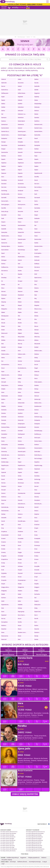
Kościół (36, 507)
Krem (19, 545)
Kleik (19, 298)
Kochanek (37, 361)
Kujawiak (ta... (5, 605)
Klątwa (3, 298)
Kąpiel (36, 250)
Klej (36, 298)
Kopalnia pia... (5, 465)
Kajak (3, 97)
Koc (2, 361)
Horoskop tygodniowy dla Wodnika (35, 833)
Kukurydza (37, 605)
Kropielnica (5, 559)
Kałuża (36, 114)
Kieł (19, 264)
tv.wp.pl (45, 862)
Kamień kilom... (39, 131)
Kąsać (3, 253)
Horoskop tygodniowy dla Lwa (34, 844)
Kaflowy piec (5, 93)
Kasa (19, 215)
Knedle (3, 351)
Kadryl (20, 86)
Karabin (20, 177)
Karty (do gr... (5, 211)
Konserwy (4, 451)
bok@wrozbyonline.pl (13, 858)
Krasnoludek (5, 535)
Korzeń (36, 486)
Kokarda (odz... (6, 375)
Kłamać (36, 330)
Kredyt (3, 545)
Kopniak (4, 472)
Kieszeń (37, 271)
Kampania (4, 138)
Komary (20, 406)
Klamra (36, 288)
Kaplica (20, 166)
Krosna (36, 559)
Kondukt (20, 431)
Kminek (3, 347)
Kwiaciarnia (5, 636)
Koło (3, 403)
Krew (36, 549)
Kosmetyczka (22, 493)
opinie (22, 661)
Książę (20, 584)
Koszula (20, 500)
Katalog (20, 229)
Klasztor (20, 291)
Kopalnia (37, 462)
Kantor (20, 156)
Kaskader (37, 218)
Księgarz (37, 587)
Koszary (37, 497)
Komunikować (22, 427)
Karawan (4, 184)
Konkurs (37, 445)
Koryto (20, 486)
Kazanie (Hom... (39, 246)
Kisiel (36, 281)
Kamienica (21, 124)
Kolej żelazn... (5, 385)
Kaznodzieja (21, 250)
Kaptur (36, 170)
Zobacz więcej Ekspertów (25, 794)
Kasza (20, 222)
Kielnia (3, 264)
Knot (19, 351)
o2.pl (3, 864)
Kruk (3, 570)
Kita (36, 284)
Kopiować (37, 469)
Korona (3, 483)
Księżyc (36, 591)
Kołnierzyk (37, 399)
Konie (3, 441)
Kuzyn (20, 625)
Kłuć (3, 344)
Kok (19, 371)
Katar (36, 229)
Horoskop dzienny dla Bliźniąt (8, 840)
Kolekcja (20, 385)
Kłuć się (20, 344)
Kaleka (3, 107)
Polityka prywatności (34, 858)
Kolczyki (4, 382)
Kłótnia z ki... (21, 340)
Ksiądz (3, 584)
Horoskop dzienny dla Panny (8, 846)
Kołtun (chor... (38, 403)
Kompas (4, 424)
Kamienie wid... (39, 124)
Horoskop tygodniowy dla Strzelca (35, 851)
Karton (20, 208)
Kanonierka (5, 152)
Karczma (4, 187)
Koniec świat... (38, 441)
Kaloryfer (21, 111)
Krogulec (4, 556)
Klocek (3, 323)
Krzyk (36, 577)
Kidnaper (4, 260)
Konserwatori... (39, 448)
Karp (19, 201)
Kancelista (4, 145)
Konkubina (21, 445)
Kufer (20, 601)
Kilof (36, 274)
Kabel (20, 79)
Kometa (4, 413)
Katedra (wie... (5, 236)
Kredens (37, 542)
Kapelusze (21, 163)
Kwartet (37, 629)
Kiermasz (21, 267)
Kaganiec (37, 93)
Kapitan (4, 166)
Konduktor (4, 434)
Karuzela (20, 211)
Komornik (21, 420)
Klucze (36, 326)
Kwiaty (36, 636)
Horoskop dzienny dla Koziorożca (9, 832)
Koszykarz (37, 500)
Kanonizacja (38, 152)
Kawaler (4, 239)
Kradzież (37, 525)
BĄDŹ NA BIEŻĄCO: (44, 824)
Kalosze (37, 111)
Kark (36, 194)
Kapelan (20, 159)
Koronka (37, 483)
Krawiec (4, 542)
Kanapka (20, 142)
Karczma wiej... (22, 187)
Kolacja (37, 375)
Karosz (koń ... (5, 201)
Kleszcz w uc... (38, 309)
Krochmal (37, 552)
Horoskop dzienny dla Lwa (7, 844)
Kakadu (20, 100)
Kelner (3, 257)
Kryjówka (4, 573)
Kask (3, 218)
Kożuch (36, 521)
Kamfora (37, 121)
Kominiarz (21, 417)
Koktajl (20, 375)
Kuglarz (37, 601)
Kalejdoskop (38, 104)
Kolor (3, 392)
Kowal (20, 518)
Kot (19, 511)
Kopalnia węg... (39, 465)
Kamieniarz (5, 124)
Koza (36, 518)
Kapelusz (4, 163)
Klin (19, 316)
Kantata (4, 156)
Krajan (36, 528)
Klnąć (19, 319)
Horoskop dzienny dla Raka (7, 842)
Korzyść (3, 490)
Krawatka (21, 538)
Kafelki (36, 90)
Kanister (20, 149)
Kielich (20, 260)
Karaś (36, 180)
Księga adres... (5, 587)
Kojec (3, 371)
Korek (3, 479)
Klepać (20, 305)
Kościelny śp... (5, 507)
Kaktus (3, 104)
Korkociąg (37, 479)
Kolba (20, 378)
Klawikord (21, 295)
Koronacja (21, 483)
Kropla (20, 559)
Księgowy (4, 591)
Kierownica (5, 271)
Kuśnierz (4, 625)
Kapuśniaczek (38, 173)
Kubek (3, 594)
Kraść (19, 535)
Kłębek (20, 333)
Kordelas (37, 476)
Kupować (4, 615)
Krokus (36, 556)
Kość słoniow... (5, 511)
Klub (19, 326)
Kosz (19, 497)
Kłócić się (37, 337)
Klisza (3, 319)
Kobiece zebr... (22, 354)
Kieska (20, 271)
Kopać (20, 462)
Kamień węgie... (22, 135)
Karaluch (20, 180)
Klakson (20, 288)
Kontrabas (37, 451)
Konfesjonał (21, 434)
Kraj (3, 528)
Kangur (3, 149)
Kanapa (3, 142)
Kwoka (36, 639)
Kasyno (3, 222)
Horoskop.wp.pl (21, 37)
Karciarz (37, 184)
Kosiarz (3, 493)
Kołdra (3, 399)
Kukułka (20, 605)
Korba (20, 476)
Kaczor (3, 86)
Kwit (19, 639)
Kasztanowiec (22, 225)
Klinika (36, 316)
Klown (3, 326)
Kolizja (36, 389)
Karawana (21, 184)
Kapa (36, 156)
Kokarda (37, 371)
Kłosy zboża (21, 337)
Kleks (3, 305)
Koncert (4, 431)
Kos (19, 490)
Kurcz (36, 615)
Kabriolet (4, 83)
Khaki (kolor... (22, 257)
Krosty (3, 563)
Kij (2, 274)
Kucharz (4, 598)
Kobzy (36, 358)
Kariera (20, 194)
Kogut (36, 368)
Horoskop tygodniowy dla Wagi (34, 847)
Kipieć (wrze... (38, 278)
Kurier (20, 618)
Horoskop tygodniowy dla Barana (34, 837)
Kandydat (37, 145)
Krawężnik (37, 538)
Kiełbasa (37, 264)
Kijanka (20, 274)
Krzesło (3, 577)
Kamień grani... (22, 131)
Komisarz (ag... (39, 417)
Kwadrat (4, 629)
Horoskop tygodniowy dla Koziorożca (35, 832)
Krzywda (4, 580)
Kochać (20, 361)
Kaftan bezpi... (22, 93)
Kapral (20, 170)
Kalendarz (21, 107)
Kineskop (4, 278)
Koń (19, 458)
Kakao (36, 100)
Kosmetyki (37, 493)
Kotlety (3, 514)
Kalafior (20, 104)
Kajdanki (20, 97)
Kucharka (37, 594)
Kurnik (36, 618)
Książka (37, 584)
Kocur (3, 368)
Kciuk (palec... (38, 253)
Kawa (36, 236)
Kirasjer (20, 281)
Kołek (20, 399)
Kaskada (20, 218)
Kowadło (4, 518)
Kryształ (20, 573)
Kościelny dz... (38, 504)
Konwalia (4, 458)
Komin (36, 413)
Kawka (36, 243)
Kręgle (20, 552)
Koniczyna (37, 438)
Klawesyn (4, 295)
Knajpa (20, 347)
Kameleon (21, 118)
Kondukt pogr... (39, 431)
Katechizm (37, 232)
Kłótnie (36, 340)
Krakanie (20, 531)
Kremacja (37, 545)
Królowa (20, 566)
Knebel (36, 347)
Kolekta (37, 385)
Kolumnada (5, 396)
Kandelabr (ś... (22, 145)
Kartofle (4, 208)
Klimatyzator (5, 316)
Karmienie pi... (22, 198)
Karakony (4, 180)
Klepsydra (4, 309)
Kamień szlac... (5, 135)
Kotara (36, 511)
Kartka (36, 204)
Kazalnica (21, 246)
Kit (19, 284)
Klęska (20, 312)
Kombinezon (38, 406)
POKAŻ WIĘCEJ (25, 854)
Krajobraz (4, 531)
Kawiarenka (38, 239)
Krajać (20, 528)
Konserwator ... (22, 448)
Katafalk (4, 229)
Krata (36, 535)
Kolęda (3, 389)
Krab (19, 525)
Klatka (36, 291)
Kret (19, 549)
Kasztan (4, 225)
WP (15, 37)
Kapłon (3, 170)
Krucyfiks (37, 566)
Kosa (36, 490)
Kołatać (20, 396)
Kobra (3, 358)
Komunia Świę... (6, 427)
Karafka (37, 177)
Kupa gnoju (21, 612)
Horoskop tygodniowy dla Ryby (34, 835)
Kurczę (3, 618)
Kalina (3, 111)
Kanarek (37, 142)
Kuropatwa (4, 622)
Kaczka (36, 83)
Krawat (3, 538)
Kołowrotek (21, 403)
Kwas (3, 632)
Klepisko (37, 305)
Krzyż (36, 580)
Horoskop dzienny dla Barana (8, 837)
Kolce (36, 378)
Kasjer (36, 215)
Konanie (37, 427)
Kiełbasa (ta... (5, 267)
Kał (2, 114)
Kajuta (3, 100)
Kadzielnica (5, 90)
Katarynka (4, 232)
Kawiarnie (4, 243)
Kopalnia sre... (22, 465)
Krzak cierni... (38, 573)
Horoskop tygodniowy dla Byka (34, 839)
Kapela (3, 159)
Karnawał (37, 198)
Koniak (20, 438)
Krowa (20, 563)
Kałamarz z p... (22, 114)
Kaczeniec (21, 83)
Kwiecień (4, 639)
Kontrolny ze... (38, 455)
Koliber (20, 389)
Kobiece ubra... (5, 354)
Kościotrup (21, 507)
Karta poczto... (22, 204)
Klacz (3, 288)
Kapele (36, 159)
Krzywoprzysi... (22, 580)
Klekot (20, 302)
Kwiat (20, 636)
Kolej (19, 382)
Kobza (20, 358)
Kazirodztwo (5, 250)
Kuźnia (36, 625)
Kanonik (20, 152)
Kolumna (37, 392)
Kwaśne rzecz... (22, 632)
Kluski (3, 330)
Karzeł (36, 211)
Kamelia (37, 118)
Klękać (3, 312)
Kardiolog (4, 191)
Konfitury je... (38, 434)
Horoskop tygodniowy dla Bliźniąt (34, 840)
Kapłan (36, 166)
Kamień (20, 128)
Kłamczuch (4, 333)
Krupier (20, 570)
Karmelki (4, 198)
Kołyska (3, 406)
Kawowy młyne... (6, 246)
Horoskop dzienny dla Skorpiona (9, 849)
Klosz (36, 323)
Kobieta (37, 354)
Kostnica (4, 497)
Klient (36, 312)
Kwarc (20, 629)
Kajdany (37, 97)
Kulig (36, 608)
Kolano (3, 378)
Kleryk (20, 309)
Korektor (20, 479)
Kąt (19, 253)
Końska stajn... (5, 462)
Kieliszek (37, 260)
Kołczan (37, 396)
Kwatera (37, 632)
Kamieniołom (5, 128)
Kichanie (37, 257)
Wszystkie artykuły (7, 860)
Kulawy (20, 608)
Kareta (36, 191)
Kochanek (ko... (5, 365)
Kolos (19, 392)
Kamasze (4, 118)
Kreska (3, 549)
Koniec (20, 441)
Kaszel (36, 222)
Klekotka (37, 302)
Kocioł (36, 365)
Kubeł (20, 594)
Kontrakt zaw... (5, 455)
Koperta (20, 469)
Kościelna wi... (22, 504)
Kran (36, 531)
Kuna (3, 612)
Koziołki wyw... (22, 521)
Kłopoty (37, 333)
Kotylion (37, 514)
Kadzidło (37, 86)
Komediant (21, 410)
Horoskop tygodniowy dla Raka (34, 842)
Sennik (28, 37)
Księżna (20, 591)
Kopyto (36, 472)
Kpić (3, 525)
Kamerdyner (21, 121)
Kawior (20, 243)
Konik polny (5, 445)
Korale (3, 476)
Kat (35, 225)
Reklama (44, 858)
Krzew (20, 577)
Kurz (36, 622)
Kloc (36, 319)
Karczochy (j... (38, 187)
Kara (3, 177)
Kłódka (3, 340)
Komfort (20, 413)
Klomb (20, 323)
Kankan (37, 149)
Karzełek (4, 215)
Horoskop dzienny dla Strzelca (8, 851)
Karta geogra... (6, 204)
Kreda (20, 542)
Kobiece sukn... (38, 351)
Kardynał (21, 191)
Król (36, 563)
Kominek (4, 417)
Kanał (36, 138)
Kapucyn (4, 173)
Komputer (37, 424)
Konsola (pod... (22, 451)
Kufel (3, 601)
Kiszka (3, 284)
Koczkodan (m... (22, 368)
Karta (36, 201)
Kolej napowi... (38, 382)
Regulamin (23, 858)
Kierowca (37, 267)
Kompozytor (21, 424)
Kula (3, 608)
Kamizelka (37, 135)
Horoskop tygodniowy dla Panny (34, 846)
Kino (19, 278)
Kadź (19, 90)
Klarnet (3, 291)
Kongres (4, 438)
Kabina (36, 79)
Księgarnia (21, 587)
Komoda (4, 420)
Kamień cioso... (39, 128)
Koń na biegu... (38, 458)
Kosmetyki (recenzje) (35, 862)
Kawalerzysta (22, 239)
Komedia (4, 410)
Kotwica (20, 514)
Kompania (37, 420)
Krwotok (37, 570)
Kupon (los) (38, 612)
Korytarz (4, 486)
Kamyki (20, 138)
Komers (37, 410)
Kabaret (4, 79)
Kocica (20, 365)
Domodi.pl (13, 862)
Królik (3, 566)
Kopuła (20, 472)
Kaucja (20, 236)
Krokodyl (20, 556)
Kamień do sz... (5, 131)
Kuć (35, 598)
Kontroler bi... (22, 455)
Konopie (4, 448)
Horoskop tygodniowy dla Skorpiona (35, 849)
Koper (3, 469)
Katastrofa (21, 232)
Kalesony (37, 107)
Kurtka (20, 622)
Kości (3, 504)
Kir (2, 281)
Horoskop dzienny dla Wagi (7, 847)
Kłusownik (37, 344)
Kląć (36, 295)
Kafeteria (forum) (22, 862)
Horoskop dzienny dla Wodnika (8, 833)
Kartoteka (37, 208)
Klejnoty (4, 302)
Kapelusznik (38, 163)
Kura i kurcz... (22, 615)
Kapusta (20, 173)
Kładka (20, 330)
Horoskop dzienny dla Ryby (7, 835)
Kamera (4, 121)
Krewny (3, 552)
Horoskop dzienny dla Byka (7, 839)
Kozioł (3, 521)
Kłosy (3, 337)
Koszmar (4, 500)
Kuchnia (20, 598)
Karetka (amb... (6, 194)
